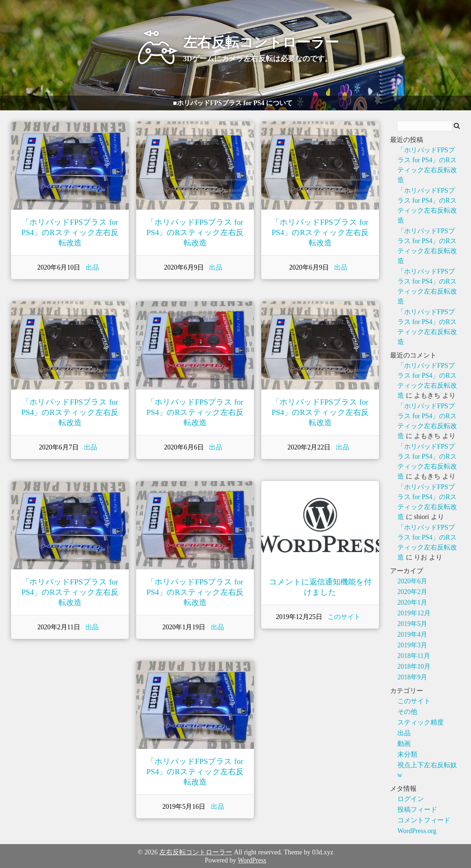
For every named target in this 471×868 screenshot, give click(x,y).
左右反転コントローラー (196, 852)
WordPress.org (417, 831)
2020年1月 (412, 602)
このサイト (344, 617)
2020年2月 (412, 592)
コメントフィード (424, 820)
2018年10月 (414, 666)
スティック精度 (421, 722)
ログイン (411, 799)
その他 (407, 712)
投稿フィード (417, 810)
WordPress (252, 860)
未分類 (407, 754)
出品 (92, 267)
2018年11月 (414, 656)
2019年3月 (412, 645)
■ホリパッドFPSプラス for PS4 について (233, 103)
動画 (404, 744)
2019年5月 (412, 624)
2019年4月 (412, 634)
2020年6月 (412, 581)
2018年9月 (412, 677)
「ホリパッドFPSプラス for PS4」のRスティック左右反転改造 (70, 232)
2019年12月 (414, 613)
